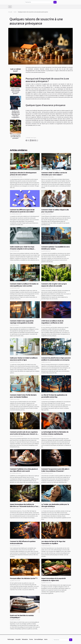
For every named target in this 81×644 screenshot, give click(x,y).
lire (53, 87)
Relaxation (25, 639)
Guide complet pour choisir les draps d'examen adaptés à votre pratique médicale (22, 249)
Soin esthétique (39, 639)
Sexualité (18, 639)
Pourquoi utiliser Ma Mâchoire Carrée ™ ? (24, 578)
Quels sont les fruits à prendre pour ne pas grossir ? (16, 91)
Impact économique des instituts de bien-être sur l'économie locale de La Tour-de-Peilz (24, 506)
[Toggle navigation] (10, 7)
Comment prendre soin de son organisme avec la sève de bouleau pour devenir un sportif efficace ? (24, 434)
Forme (31, 639)
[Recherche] (39, 2)
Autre (15, 12)
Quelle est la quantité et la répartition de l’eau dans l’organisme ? (16, 114)
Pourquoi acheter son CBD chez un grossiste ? (16, 137)
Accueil (10, 12)
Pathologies (11, 639)
